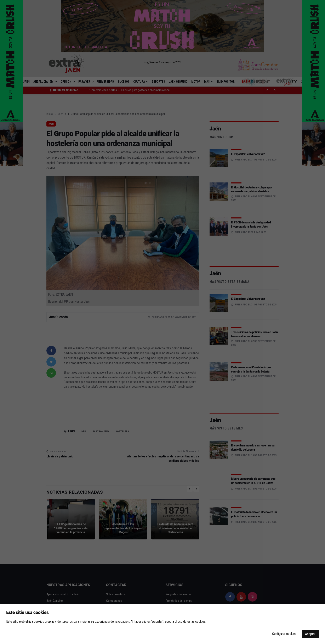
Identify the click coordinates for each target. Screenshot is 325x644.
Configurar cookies (284, 634)
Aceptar (310, 634)
